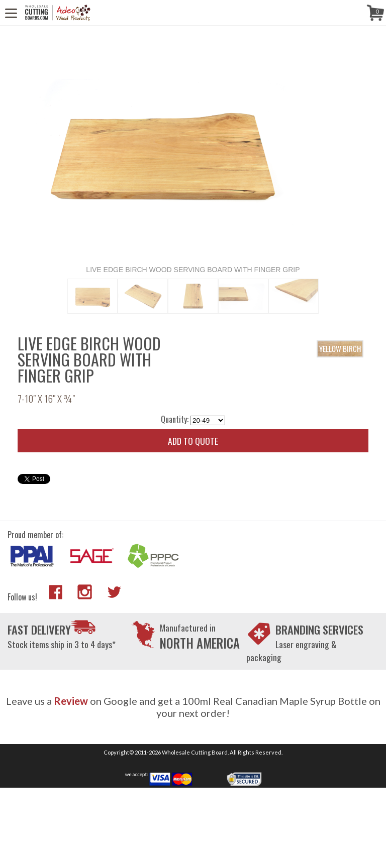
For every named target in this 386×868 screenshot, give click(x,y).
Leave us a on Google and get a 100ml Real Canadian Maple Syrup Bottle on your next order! (193, 707)
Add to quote (193, 441)
